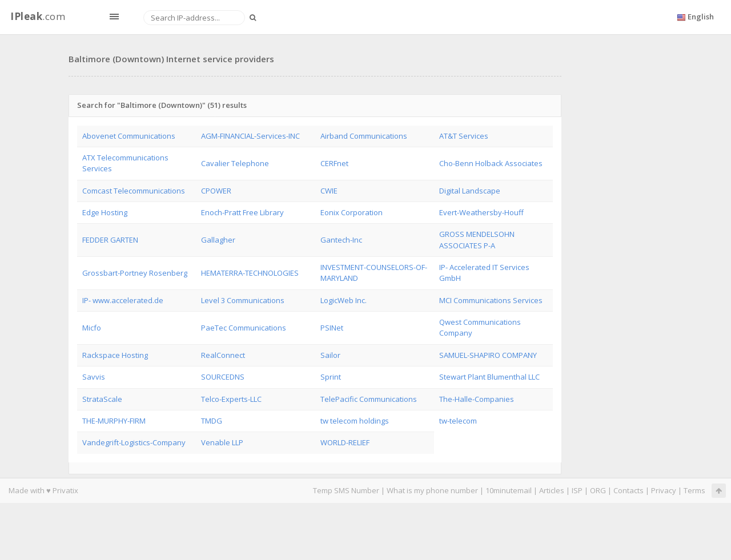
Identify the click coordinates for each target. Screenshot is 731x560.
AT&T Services (464, 136)
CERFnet (334, 163)
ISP (577, 490)
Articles (552, 490)
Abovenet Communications (129, 136)
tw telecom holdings (355, 421)
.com (38, 16)
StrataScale (102, 399)
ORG (598, 490)
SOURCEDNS (223, 377)
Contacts (628, 490)
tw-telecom (458, 421)
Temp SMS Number (346, 490)
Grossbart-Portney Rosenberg (135, 273)
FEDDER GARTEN (110, 240)
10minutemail (509, 490)
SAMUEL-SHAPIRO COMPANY (488, 355)
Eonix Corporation (352, 212)
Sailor (330, 355)
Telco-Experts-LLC (231, 399)
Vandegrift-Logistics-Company (134, 442)
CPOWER (216, 191)
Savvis (94, 377)
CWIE (329, 191)
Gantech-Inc (341, 240)
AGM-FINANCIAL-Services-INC (250, 136)
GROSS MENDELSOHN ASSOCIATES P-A (477, 239)
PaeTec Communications (244, 328)
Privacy (664, 490)
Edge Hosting (105, 212)
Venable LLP (222, 442)
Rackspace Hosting (115, 355)
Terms (694, 490)
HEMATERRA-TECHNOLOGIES (250, 273)
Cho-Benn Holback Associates (491, 163)
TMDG (212, 421)
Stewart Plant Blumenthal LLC (489, 377)
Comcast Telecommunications (134, 191)
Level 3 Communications (243, 300)
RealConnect (223, 355)
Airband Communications (364, 136)
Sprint (331, 377)
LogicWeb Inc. (344, 300)
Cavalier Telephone (235, 163)
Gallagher (218, 240)
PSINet (332, 328)
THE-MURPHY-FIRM (114, 421)
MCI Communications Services (491, 300)
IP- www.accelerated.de (123, 300)
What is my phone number (432, 490)
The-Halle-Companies (477, 399)
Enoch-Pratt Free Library (242, 212)
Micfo (92, 328)
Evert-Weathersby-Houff (481, 212)
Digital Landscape (470, 191)
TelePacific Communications (369, 399)
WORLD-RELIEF (345, 442)
